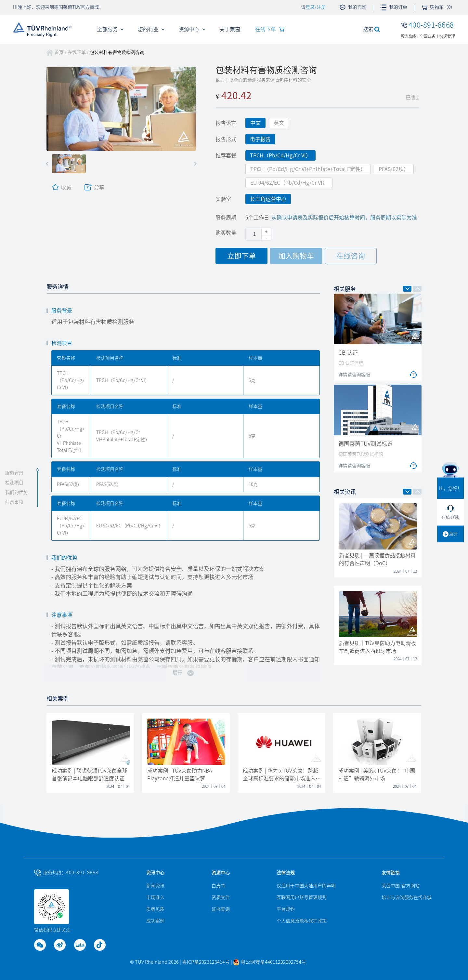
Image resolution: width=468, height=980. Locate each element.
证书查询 (221, 909)
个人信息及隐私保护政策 (302, 921)
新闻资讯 (155, 886)
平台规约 (286, 909)
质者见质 (155, 909)
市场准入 (155, 897)
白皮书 (218, 886)
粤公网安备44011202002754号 (270, 962)
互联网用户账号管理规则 (302, 897)
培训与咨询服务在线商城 (407, 897)
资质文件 (221, 897)
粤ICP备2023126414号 (206, 962)
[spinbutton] (258, 234)
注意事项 (14, 502)
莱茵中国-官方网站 (401, 886)
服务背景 (14, 473)
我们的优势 (17, 493)
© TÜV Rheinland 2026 (154, 962)
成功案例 (155, 921)
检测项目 (14, 483)
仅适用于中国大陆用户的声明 (306, 886)
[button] (48, 164)
